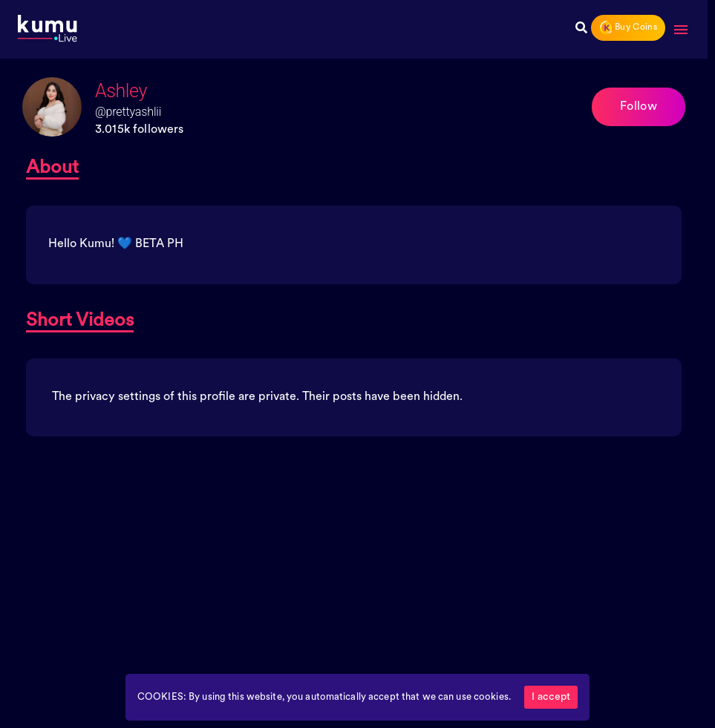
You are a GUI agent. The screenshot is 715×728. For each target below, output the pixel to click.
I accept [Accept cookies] (551, 697)
